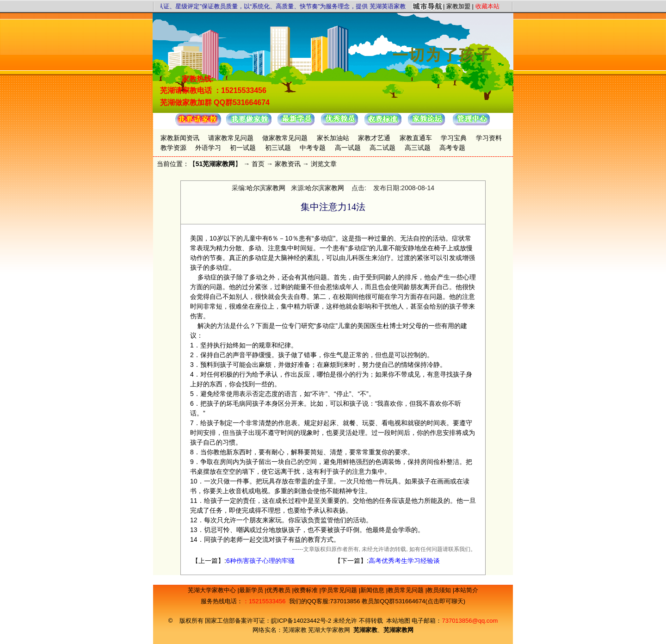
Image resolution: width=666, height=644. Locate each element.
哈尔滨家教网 (266, 188)
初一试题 (243, 148)
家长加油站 (333, 138)
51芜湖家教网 (216, 164)
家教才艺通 (374, 138)
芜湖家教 (295, 630)
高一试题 (348, 148)
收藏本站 (487, 6)
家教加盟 (458, 6)
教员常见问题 (407, 590)
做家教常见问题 (285, 138)
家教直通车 (416, 138)
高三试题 (418, 148)
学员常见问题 (340, 590)
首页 (258, 164)
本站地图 (398, 621)
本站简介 (466, 590)
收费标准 (307, 590)
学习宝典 (454, 138)
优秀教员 (279, 590)
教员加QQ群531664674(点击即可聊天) (413, 601)
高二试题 (382, 148)
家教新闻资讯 (180, 138)
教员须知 (440, 590)
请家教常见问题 (231, 138)
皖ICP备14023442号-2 (302, 621)
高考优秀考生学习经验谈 (404, 561)
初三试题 (278, 148)
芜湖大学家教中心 (213, 590)
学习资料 (489, 138)
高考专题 (452, 148)
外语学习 (208, 148)
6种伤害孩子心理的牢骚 (260, 561)
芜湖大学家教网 (329, 630)
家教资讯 (288, 164)
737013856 (345, 601)
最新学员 (252, 590)
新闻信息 (373, 590)
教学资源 (173, 148)
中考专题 (313, 148)
